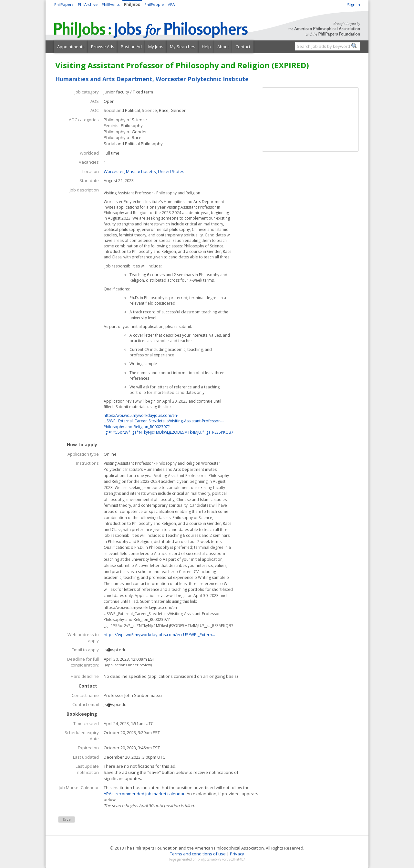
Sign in (354, 5)
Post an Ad (131, 47)
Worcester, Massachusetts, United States (144, 171)
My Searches (183, 47)
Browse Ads (103, 47)
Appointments (71, 47)
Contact (243, 47)
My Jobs (156, 47)
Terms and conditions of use (198, 854)
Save (67, 819)
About (223, 47)
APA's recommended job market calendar (144, 794)
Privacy (237, 854)
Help (206, 47)
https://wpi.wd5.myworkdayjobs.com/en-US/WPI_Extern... (159, 635)
